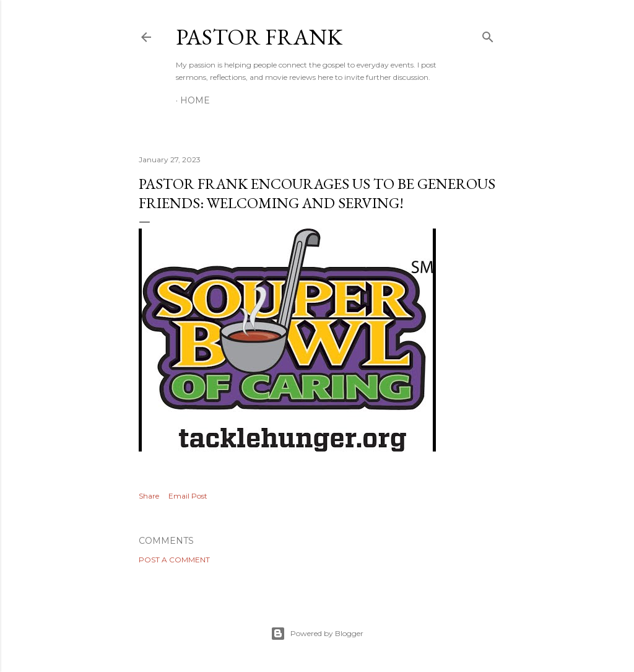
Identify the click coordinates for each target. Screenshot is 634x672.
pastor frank (259, 37)
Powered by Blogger (317, 634)
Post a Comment (174, 560)
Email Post (188, 496)
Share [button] (149, 496)
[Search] (488, 34)
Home (195, 100)
